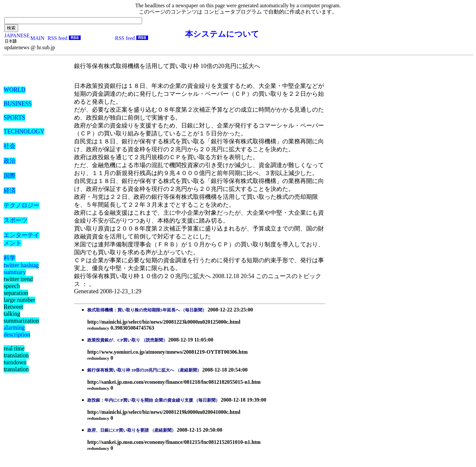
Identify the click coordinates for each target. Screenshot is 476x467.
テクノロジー (21, 205)
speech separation (16, 289)
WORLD (15, 90)
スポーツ (16, 220)
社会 (10, 146)
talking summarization (21, 317)
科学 (10, 258)
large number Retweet (19, 303)
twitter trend (18, 279)
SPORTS (14, 118)
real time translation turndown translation (16, 359)
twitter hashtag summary (21, 269)
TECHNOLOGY (24, 131)
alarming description (17, 331)
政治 (10, 161)
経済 (10, 191)
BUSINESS (18, 104)
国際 (10, 176)
